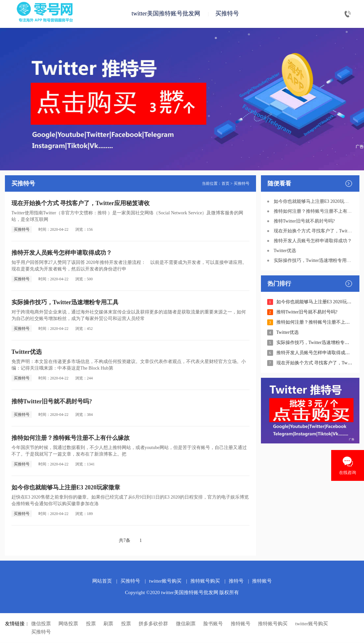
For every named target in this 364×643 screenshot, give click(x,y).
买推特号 (227, 14)
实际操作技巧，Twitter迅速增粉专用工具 (65, 303)
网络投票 (68, 624)
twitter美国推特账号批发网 (166, 14)
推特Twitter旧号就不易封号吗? (52, 402)
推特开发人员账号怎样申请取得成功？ (62, 253)
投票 (91, 624)
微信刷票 (186, 624)
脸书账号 (213, 624)
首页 (225, 184)
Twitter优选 (27, 352)
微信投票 (41, 624)
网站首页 (102, 581)
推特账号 (262, 581)
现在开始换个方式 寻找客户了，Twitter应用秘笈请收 (81, 204)
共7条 (125, 541)
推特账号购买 (205, 581)
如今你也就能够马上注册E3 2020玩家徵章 (66, 488)
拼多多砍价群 (153, 624)
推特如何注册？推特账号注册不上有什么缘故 (71, 438)
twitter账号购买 (165, 581)
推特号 (236, 581)
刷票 (108, 624)
